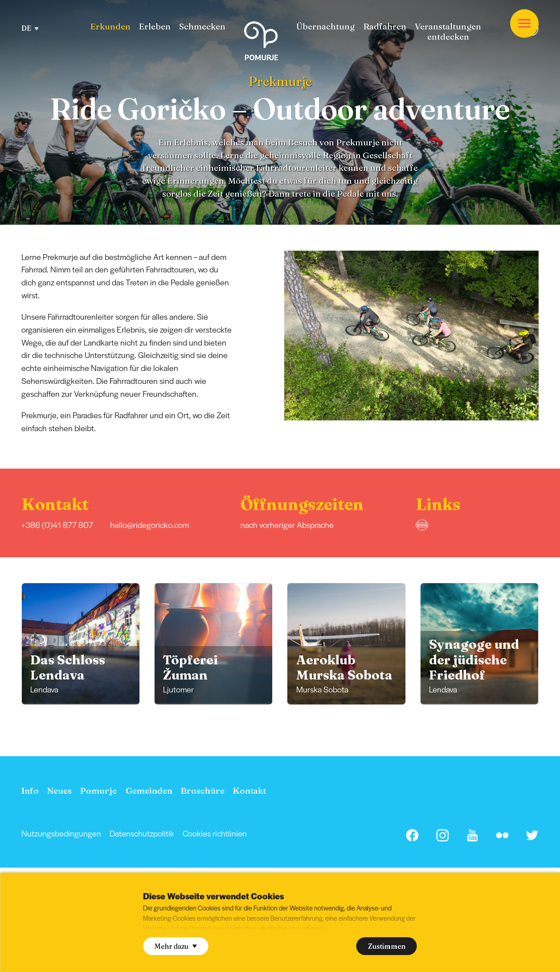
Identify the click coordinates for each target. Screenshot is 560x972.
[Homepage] (261, 43)
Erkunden (110, 27)
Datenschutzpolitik (142, 833)
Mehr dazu (176, 946)
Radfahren (385, 27)
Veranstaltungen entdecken (448, 32)
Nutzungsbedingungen (61, 833)
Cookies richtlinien (215, 833)
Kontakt (249, 791)
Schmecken (202, 27)
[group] (81, 644)
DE (30, 28)
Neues (59, 791)
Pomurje (98, 791)
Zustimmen (387, 946)
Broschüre (203, 791)
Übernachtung (325, 27)
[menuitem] (110, 27)
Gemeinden (149, 791)
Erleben (155, 27)
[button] (550, 335)
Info (30, 791)
